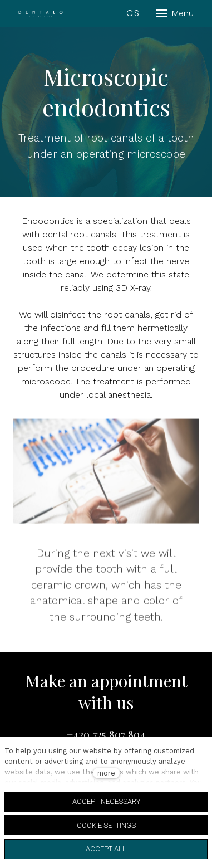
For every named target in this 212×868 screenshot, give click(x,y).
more (106, 773)
